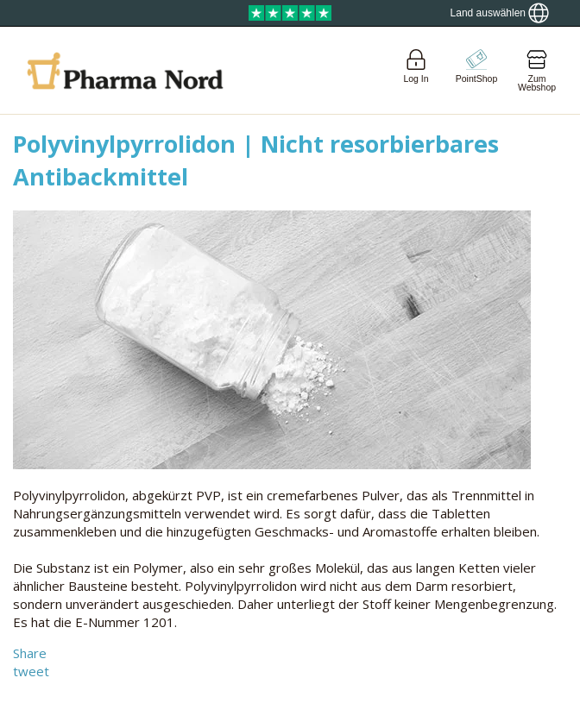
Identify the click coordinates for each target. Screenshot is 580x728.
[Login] (416, 70)
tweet (31, 671)
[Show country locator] (500, 13)
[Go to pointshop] (476, 70)
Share (30, 653)
